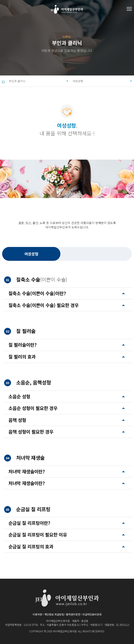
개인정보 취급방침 (54, 614)
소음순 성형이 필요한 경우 (33, 408)
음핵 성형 (17, 420)
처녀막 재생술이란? (27, 471)
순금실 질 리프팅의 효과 (31, 546)
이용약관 (37, 614)
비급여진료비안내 (92, 614)
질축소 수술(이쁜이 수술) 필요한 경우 (43, 305)
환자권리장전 (73, 614)
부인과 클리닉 (17, 81)
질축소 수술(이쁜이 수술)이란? (37, 293)
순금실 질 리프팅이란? (29, 523)
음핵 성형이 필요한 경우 (31, 432)
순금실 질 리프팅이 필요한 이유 (38, 535)
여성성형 (78, 81)
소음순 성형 (19, 396)
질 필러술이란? (23, 345)
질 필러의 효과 (22, 357)
